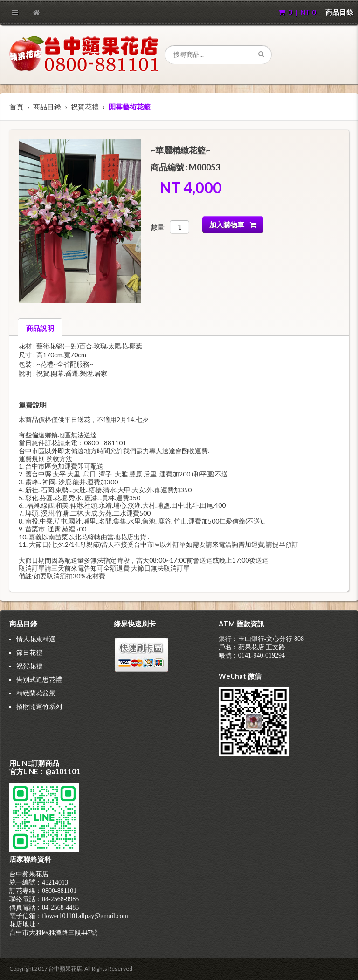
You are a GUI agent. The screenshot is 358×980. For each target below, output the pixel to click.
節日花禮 (29, 652)
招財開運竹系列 (39, 706)
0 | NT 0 (297, 12)
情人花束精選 (36, 639)
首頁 (16, 107)
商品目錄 (339, 12)
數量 (158, 227)
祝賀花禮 (85, 107)
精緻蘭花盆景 (36, 693)
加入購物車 (233, 225)
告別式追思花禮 (39, 679)
